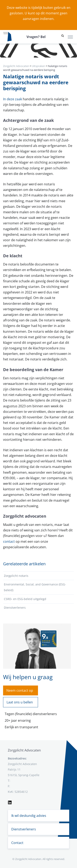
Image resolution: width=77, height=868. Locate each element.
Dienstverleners (15, 608)
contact (9, 541)
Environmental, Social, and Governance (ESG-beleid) (35, 587)
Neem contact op (20, 690)
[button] (63, 37)
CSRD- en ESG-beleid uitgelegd (25, 599)
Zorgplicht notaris (16, 576)
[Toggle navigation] (70, 37)
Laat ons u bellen (20, 702)
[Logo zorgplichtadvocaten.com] (7, 37)
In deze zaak (13, 99)
